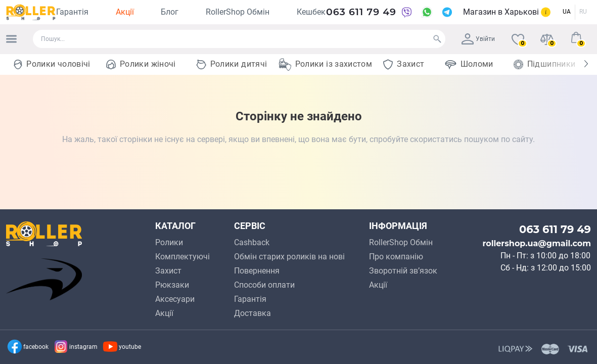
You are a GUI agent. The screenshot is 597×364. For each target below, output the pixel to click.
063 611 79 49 (361, 12)
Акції (125, 12)
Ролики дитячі (239, 64)
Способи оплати (264, 285)
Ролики (169, 242)
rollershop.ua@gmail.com (537, 243)
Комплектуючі (182, 257)
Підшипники (552, 64)
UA (567, 12)
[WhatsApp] (427, 12)
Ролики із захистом (334, 64)
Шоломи (477, 64)
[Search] (437, 39)
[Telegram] (447, 12)
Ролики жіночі (148, 64)
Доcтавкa (252, 313)
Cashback (252, 242)
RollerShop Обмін (238, 12)
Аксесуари (175, 299)
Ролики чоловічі (58, 64)
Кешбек (311, 12)
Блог (170, 12)
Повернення (257, 271)
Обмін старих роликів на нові (289, 257)
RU (583, 12)
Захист (410, 64)
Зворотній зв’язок (403, 271)
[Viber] (406, 12)
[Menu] (11, 39)
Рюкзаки (172, 285)
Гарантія (72, 12)
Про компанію (396, 257)
